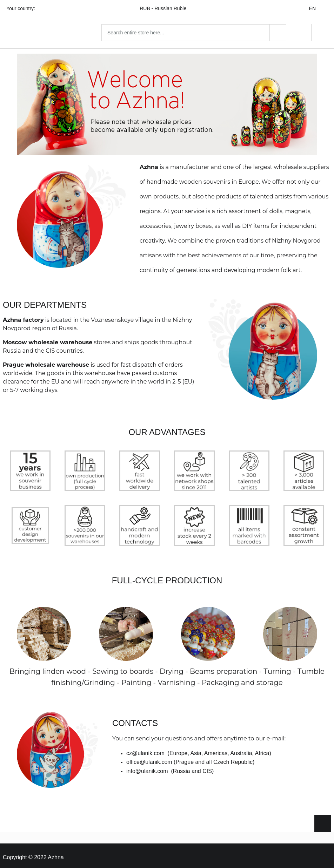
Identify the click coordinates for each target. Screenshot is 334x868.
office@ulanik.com (149, 758)
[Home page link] (65, 31)
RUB (167, 8)
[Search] (278, 31)
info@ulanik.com (147, 768)
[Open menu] (11, 31)
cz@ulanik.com (145, 750)
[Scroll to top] (323, 820)
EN (317, 8)
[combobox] (202, 31)
